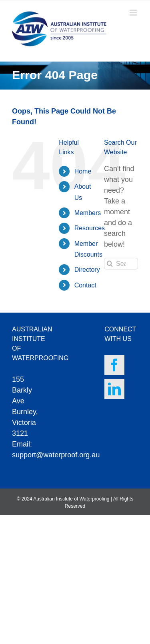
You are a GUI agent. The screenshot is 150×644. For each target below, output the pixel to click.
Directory (87, 270)
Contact (85, 285)
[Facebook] (114, 365)
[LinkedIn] (114, 389)
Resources (90, 228)
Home (83, 171)
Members (88, 213)
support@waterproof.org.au (56, 455)
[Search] (110, 264)
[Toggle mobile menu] (134, 13)
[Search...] (121, 264)
